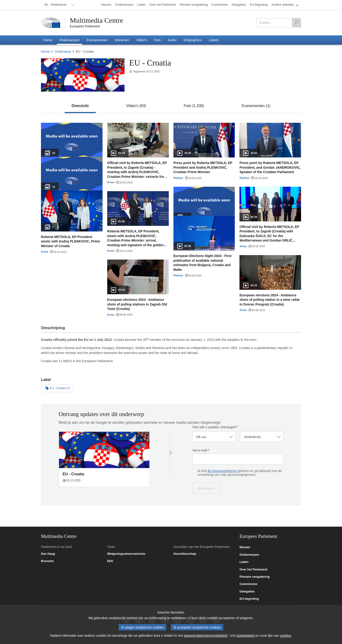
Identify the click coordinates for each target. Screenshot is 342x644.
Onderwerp (63, 52)
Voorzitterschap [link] (185, 554)
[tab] (80, 106)
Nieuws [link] (245, 547)
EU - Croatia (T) (57, 388)
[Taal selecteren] (262, 437)
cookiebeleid (245, 636)
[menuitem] (59, 5)
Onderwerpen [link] (249, 555)
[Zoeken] (296, 23)
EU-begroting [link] (249, 599)
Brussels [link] (47, 561)
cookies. (286, 636)
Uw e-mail (201, 450)
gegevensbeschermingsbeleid (206, 636)
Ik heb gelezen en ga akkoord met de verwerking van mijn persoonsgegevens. (240, 473)
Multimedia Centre (96, 20)
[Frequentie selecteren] (214, 437)
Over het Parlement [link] (253, 570)
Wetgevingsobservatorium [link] (126, 554)
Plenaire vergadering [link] (255, 577)
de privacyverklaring (222, 471)
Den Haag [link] (48, 554)
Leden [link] (244, 562)
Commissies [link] (248, 584)
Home (45, 52)
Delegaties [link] (247, 592)
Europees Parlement (85, 26)
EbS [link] (110, 561)
